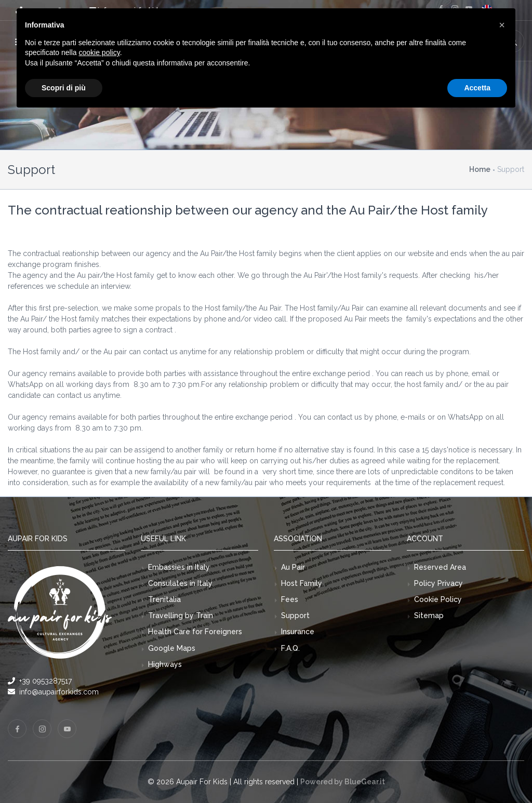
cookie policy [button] (99, 52)
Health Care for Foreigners (195, 632)
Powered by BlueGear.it (343, 782)
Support (295, 615)
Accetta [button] (477, 88)
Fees (290, 599)
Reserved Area (440, 567)
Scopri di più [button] (64, 88)
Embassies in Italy (179, 567)
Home (480, 169)
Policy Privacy (438, 583)
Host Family (302, 583)
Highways (165, 664)
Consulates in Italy (180, 583)
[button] (502, 25)
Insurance (298, 632)
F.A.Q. (290, 648)
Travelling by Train (181, 615)
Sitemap (429, 615)
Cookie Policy (438, 599)
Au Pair (293, 567)
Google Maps (172, 648)
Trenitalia (164, 599)
